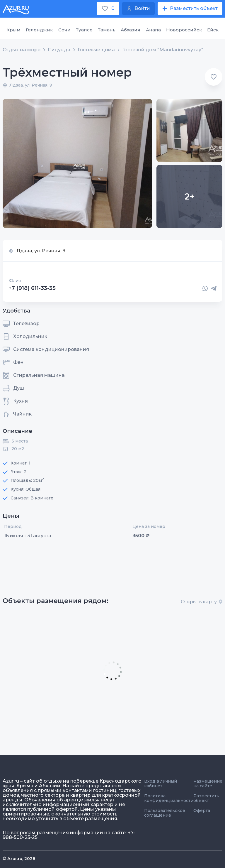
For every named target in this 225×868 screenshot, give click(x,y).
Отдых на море (22, 50)
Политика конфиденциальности (169, 798)
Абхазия (131, 30)
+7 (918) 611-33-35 (32, 288)
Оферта (202, 810)
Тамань (107, 30)
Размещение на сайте (208, 783)
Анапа (153, 30)
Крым (13, 30)
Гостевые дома (96, 50)
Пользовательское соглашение (165, 813)
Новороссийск (184, 30)
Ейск (213, 30)
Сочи (64, 30)
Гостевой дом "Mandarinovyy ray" (163, 50)
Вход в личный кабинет (161, 783)
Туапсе (84, 30)
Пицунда (59, 50)
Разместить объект (206, 798)
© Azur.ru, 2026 (19, 859)
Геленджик (39, 30)
